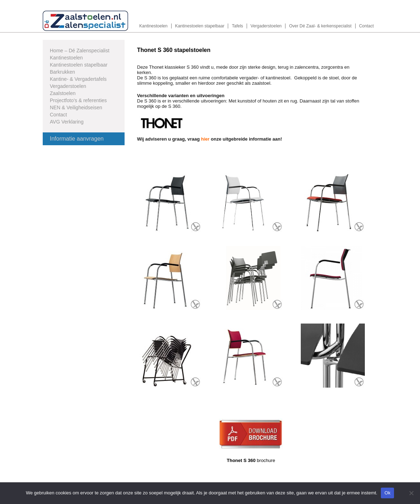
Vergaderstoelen (266, 26)
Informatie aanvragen (77, 139)
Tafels (237, 26)
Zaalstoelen (63, 93)
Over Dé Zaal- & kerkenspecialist (320, 26)
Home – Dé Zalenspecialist (80, 51)
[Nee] (411, 493)
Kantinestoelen (153, 26)
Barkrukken (62, 72)
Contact (366, 26)
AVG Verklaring (67, 122)
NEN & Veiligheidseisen (76, 107)
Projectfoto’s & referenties (78, 100)
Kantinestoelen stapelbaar (200, 26)
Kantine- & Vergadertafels (78, 79)
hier (205, 139)
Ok (387, 493)
